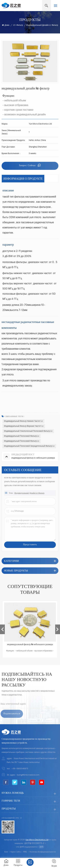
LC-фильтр (18, 25)
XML (25, 852)
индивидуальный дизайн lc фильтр (29, 495)
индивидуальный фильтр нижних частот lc (23, 421)
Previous (2, 629)
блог (6, 852)
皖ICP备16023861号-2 (34, 843)
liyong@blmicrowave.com (28, 775)
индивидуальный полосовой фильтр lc (22, 436)
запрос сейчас (28, 166)
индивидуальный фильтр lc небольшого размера (30, 645)
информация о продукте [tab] (23, 179)
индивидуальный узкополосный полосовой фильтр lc (28, 431)
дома (6, 25)
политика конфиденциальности (43, 852)
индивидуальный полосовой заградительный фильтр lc (29, 446)
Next (58, 629)
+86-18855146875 (20, 769)
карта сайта (16, 852)
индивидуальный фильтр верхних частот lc (24, 426)
